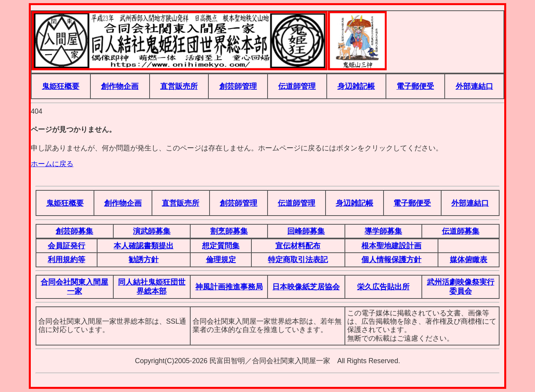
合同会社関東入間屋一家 (74, 286)
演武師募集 (152, 231)
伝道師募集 (461, 231)
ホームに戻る (52, 164)
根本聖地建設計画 (391, 246)
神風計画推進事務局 (229, 287)
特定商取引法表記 (298, 259)
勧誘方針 (144, 259)
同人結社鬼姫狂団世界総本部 (152, 286)
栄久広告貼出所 (383, 287)
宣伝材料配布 (298, 246)
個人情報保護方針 (391, 259)
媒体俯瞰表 (469, 259)
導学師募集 (383, 231)
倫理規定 (221, 259)
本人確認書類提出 (144, 246)
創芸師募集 (74, 231)
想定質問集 (221, 246)
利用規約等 (66, 259)
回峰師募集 (306, 231)
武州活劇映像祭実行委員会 (461, 286)
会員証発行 (66, 246)
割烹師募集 (229, 231)
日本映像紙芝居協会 (306, 287)
